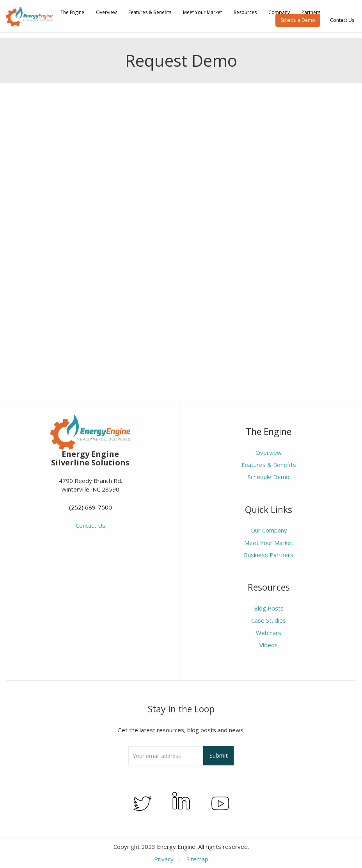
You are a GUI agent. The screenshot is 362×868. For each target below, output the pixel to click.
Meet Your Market (202, 12)
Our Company (269, 530)
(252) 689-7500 (90, 507)
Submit (219, 755)
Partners (311, 12)
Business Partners (269, 555)
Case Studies (269, 620)
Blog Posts (269, 608)
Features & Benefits (150, 12)
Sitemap (197, 859)
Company (279, 12)
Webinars (269, 633)
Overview (106, 12)
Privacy (164, 859)
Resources (245, 12)
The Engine (72, 12)
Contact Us (342, 20)
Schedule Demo (298, 20)
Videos (269, 645)
